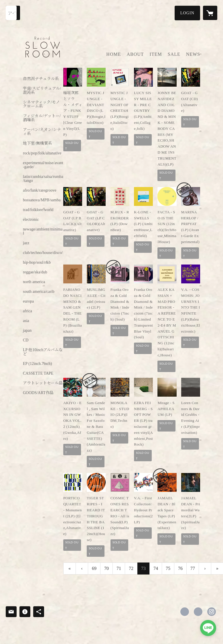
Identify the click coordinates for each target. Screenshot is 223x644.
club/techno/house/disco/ (43, 253)
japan (27, 331)
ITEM (156, 54)
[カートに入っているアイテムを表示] (210, 13)
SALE (174, 54)
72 (131, 568)
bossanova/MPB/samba (42, 200)
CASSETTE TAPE (38, 373)
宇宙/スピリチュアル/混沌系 (42, 91)
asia (26, 321)
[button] (187, 13)
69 (94, 568)
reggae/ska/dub (35, 272)
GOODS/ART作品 (38, 393)
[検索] (13, 13)
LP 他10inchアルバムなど (43, 352)
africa (27, 311)
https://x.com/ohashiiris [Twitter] (198, 612)
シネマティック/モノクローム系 (41, 104)
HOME (114, 54)
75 (168, 568)
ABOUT (135, 54)
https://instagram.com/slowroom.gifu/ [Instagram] (212, 612)
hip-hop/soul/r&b (37, 263)
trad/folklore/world (38, 210)
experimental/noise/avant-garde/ (43, 165)
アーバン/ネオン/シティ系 (42, 132)
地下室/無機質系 (38, 144)
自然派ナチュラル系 (41, 79)
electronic (31, 220)
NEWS (193, 54)
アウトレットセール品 (43, 383)
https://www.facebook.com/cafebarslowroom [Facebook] (185, 612)
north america (34, 282)
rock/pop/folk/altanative (42, 153)
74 (156, 568)
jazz (26, 243)
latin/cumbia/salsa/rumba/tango (43, 179)
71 (119, 568)
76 (180, 568)
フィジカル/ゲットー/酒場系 (42, 118)
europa (28, 301)
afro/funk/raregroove (40, 190)
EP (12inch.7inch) (37, 364)
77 (193, 568)
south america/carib (39, 292)
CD (26, 340)
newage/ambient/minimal (43, 231)
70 (106, 568)
